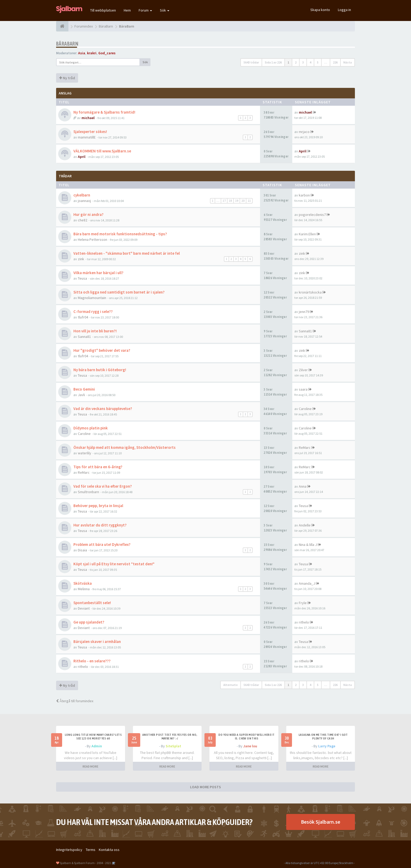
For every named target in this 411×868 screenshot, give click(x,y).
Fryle (303, 603)
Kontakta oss (109, 850)
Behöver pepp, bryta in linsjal (98, 506)
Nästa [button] (348, 62)
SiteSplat (173, 746)
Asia (82, 53)
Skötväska (83, 583)
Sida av (273, 62)
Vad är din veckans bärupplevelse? (103, 409)
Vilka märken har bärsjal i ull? (98, 273)
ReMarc (305, 448)
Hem (127, 10)
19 (237, 201)
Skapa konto (320, 10)
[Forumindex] (62, 26)
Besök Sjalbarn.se (321, 822)
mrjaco (304, 132)
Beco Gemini (84, 389)
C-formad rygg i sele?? (93, 311)
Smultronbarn (88, 492)
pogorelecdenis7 (312, 215)
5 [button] (318, 62)
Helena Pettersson (93, 239)
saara (303, 389)
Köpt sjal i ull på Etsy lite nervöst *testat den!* (114, 564)
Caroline (305, 409)
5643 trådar (251, 62)
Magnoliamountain (92, 298)
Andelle (305, 525)
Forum (145, 10)
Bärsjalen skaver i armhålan (97, 641)
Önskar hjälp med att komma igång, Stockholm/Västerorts (125, 447)
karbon (304, 195)
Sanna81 (84, 337)
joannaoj (84, 201)
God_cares (107, 53)
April (82, 157)
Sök (165, 10)
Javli (81, 395)
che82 (83, 220)
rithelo (304, 622)
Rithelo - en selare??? (92, 661)
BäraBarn (67, 44)
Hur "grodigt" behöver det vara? (102, 350)
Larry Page (327, 746)
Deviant (84, 608)
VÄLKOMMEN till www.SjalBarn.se (102, 151)
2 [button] (296, 62)
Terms (91, 850)
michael (88, 118)
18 (230, 201)
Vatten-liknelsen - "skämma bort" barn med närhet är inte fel (127, 253)
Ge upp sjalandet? (89, 622)
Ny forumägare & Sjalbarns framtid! (104, 112)
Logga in (344, 10)
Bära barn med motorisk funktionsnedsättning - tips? (120, 234)
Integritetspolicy (69, 850)
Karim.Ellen (307, 234)
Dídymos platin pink (91, 428)
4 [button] (310, 62)
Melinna (84, 589)
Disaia (82, 550)
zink (81, 259)
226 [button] (335, 62)
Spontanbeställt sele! (92, 603)
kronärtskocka (310, 292)
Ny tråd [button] (67, 78)
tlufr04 (83, 317)
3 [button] (303, 62)
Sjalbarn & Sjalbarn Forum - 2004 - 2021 (86, 863)
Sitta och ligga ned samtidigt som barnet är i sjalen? (119, 292)
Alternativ (231, 685)
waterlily (85, 453)
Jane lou (250, 746)
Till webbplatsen (103, 10)
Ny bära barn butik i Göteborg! (100, 370)
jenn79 (304, 312)
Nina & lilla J (308, 545)
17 (224, 201)
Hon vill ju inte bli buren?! (95, 331)
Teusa (82, 278)
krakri (92, 53)
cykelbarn (82, 195)
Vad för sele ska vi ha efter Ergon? (103, 486)
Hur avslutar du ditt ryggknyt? (100, 525)
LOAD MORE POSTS (206, 787)
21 (249, 201)
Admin (97, 746)
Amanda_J (307, 583)
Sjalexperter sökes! (90, 132)
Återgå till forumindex (75, 701)
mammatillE (87, 137)
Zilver (303, 370)
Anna (303, 486)
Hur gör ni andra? (88, 214)
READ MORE (90, 766)
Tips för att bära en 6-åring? (98, 467)
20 (243, 201)
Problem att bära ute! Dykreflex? (102, 544)
